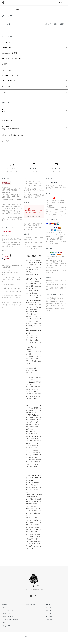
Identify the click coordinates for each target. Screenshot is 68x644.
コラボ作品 (6, 145)
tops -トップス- (11, 10)
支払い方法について (7, 621)
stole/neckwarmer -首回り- (11, 58)
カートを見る (48, 621)
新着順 (62, 24)
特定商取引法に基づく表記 (9, 624)
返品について (5, 618)
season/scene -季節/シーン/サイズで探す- (12, 131)
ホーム (3, 10)
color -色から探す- (6, 112)
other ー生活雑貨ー (9, 81)
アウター (19, 10)
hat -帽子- (5, 64)
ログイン (47, 618)
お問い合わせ (48, 624)
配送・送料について (7, 615)
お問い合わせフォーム (32, 279)
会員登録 (47, 615)
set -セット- (6, 87)
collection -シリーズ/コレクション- (14, 139)
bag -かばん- (7, 70)
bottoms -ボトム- (8, 48)
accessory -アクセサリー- (11, 76)
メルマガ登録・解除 (29, 609)
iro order (5, 93)
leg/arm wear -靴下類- (10, 53)
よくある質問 (5, 630)
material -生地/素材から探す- (9, 121)
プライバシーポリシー (8, 627)
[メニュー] (65, 3)
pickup (4, 151)
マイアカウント (49, 612)
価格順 (55, 24)
